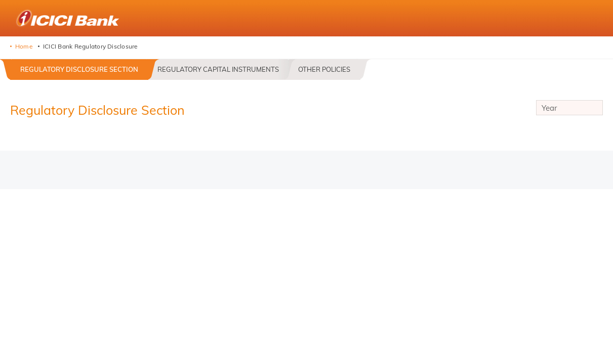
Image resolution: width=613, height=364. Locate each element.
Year (569, 109)
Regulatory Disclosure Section (79, 69)
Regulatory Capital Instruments (218, 69)
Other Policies (324, 69)
